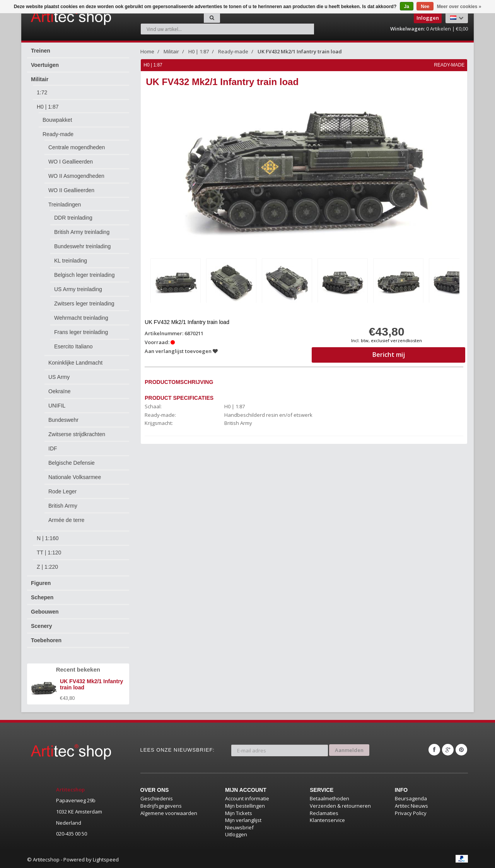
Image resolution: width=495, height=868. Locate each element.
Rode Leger (62, 491)
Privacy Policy (411, 813)
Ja (407, 7)
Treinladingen (65, 205)
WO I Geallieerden (71, 162)
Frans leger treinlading (81, 332)
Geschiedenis (157, 798)
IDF (53, 448)
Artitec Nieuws (411, 806)
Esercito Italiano (73, 346)
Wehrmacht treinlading (81, 318)
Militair (40, 79)
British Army (63, 506)
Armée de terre (66, 520)
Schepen (42, 597)
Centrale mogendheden (77, 147)
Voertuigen (45, 65)
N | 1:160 (48, 538)
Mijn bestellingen (245, 806)
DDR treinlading (73, 218)
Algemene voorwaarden (169, 813)
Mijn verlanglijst (243, 820)
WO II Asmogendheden (76, 176)
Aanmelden (349, 750)
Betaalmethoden (329, 798)
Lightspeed (106, 859)
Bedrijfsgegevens (161, 806)
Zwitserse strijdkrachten (77, 434)
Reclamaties (324, 813)
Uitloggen (236, 834)
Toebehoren (46, 640)
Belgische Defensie (72, 463)
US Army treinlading (78, 289)
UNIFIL (57, 406)
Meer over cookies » (459, 7)
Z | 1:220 (47, 567)
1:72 (42, 92)
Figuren (41, 583)
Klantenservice (327, 820)
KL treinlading (71, 261)
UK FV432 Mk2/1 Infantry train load (300, 51)
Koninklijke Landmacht (75, 363)
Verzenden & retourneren (340, 806)
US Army (59, 377)
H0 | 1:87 (48, 107)
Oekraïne (60, 391)
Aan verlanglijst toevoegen (182, 351)
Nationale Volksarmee (75, 477)
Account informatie (247, 798)
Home (147, 51)
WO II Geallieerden (71, 190)
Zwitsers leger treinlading (84, 304)
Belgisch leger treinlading (84, 275)
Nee (425, 7)
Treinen (41, 51)
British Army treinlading (82, 232)
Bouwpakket (57, 120)
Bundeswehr (63, 420)
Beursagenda (411, 798)
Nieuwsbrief (239, 827)
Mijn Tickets (239, 813)
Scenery (41, 626)
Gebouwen (45, 612)
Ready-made (58, 134)
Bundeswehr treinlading (82, 246)
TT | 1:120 (49, 553)
